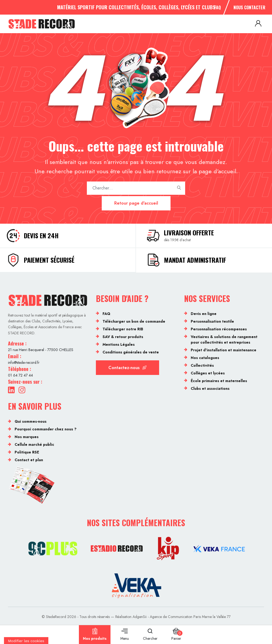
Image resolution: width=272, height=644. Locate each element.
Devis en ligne (204, 314)
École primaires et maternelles (219, 381)
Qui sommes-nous (31, 421)
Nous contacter (249, 7)
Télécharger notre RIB (123, 329)
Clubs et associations (210, 388)
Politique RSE (27, 452)
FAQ (218, 7)
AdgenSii (140, 617)
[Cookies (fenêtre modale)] (26, 641)
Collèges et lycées (208, 373)
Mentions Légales (119, 344)
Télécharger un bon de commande (134, 321)
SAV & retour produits (123, 337)
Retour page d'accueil (136, 203)
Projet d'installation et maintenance (224, 350)
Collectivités (202, 365)
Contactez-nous (127, 368)
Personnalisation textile (212, 321)
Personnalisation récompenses (219, 329)
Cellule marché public (34, 444)
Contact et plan (29, 460)
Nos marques (27, 437)
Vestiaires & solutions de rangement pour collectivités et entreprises (224, 340)
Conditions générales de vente (131, 352)
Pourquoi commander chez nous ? (46, 429)
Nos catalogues (205, 358)
